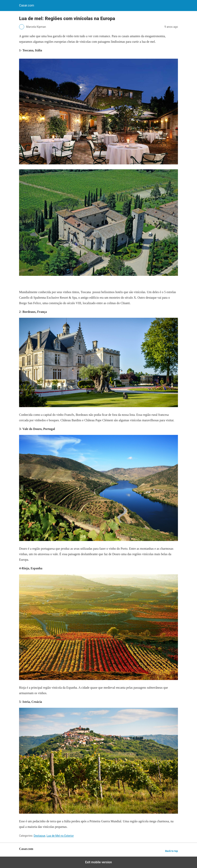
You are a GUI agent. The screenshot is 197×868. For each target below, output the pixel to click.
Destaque (39, 836)
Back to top (172, 851)
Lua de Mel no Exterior (60, 836)
